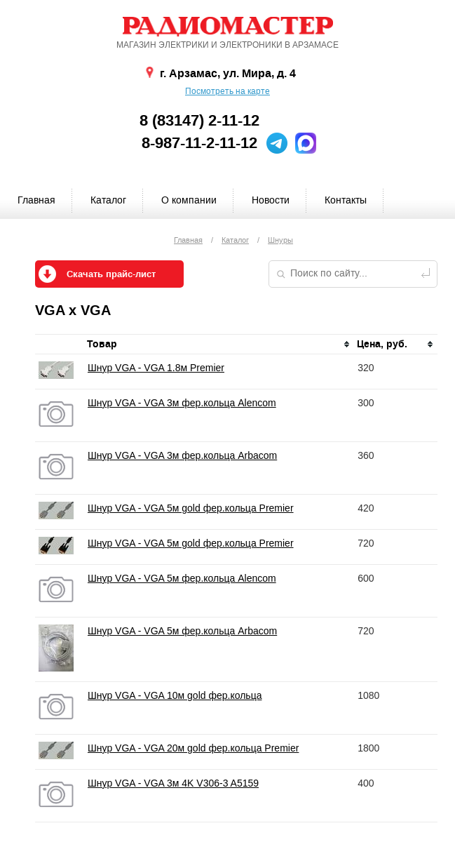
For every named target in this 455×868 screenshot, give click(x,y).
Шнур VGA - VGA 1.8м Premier (156, 368)
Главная (36, 200)
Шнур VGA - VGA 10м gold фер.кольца (175, 695)
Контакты (346, 200)
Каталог (108, 200)
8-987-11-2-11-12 (199, 143)
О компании (189, 200)
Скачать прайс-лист (111, 274)
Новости (271, 200)
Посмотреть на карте (227, 91)
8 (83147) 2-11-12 (199, 121)
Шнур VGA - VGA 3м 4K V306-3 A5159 (173, 783)
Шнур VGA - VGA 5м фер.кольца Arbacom (182, 631)
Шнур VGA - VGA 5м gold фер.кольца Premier (191, 508)
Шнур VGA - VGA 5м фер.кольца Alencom (182, 578)
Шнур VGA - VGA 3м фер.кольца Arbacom (182, 455)
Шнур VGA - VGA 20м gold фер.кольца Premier (193, 748)
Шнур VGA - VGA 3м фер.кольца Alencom (182, 403)
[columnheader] (219, 345)
